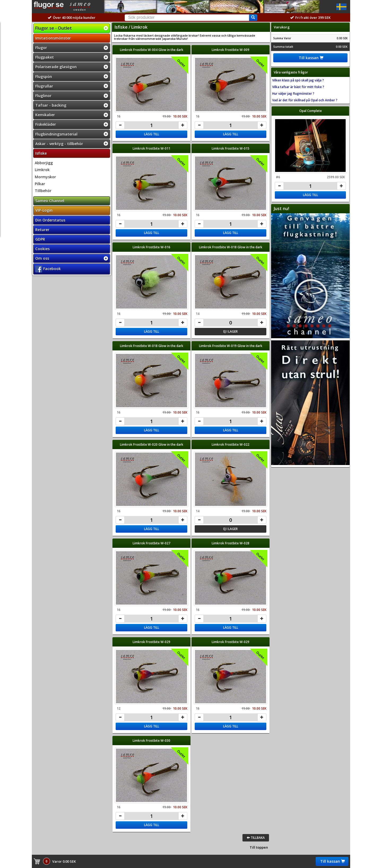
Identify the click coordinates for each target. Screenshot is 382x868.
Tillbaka (256, 838)
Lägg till (152, 134)
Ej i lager (231, 331)
